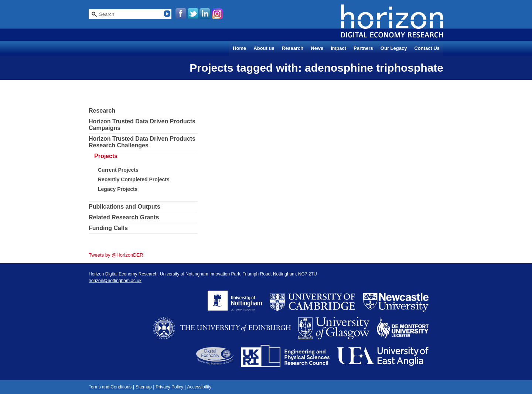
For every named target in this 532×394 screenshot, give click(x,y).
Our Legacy (394, 48)
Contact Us (427, 48)
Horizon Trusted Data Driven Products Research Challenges (142, 142)
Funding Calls (108, 228)
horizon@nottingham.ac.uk (115, 281)
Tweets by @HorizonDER (116, 255)
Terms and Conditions (110, 387)
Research (293, 48)
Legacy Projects (118, 189)
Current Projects (118, 170)
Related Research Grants (124, 217)
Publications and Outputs (125, 207)
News (317, 48)
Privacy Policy (169, 387)
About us (264, 48)
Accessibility (199, 387)
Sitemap (144, 387)
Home (239, 48)
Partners (363, 48)
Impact (338, 48)
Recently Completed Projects (134, 179)
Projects (106, 156)
